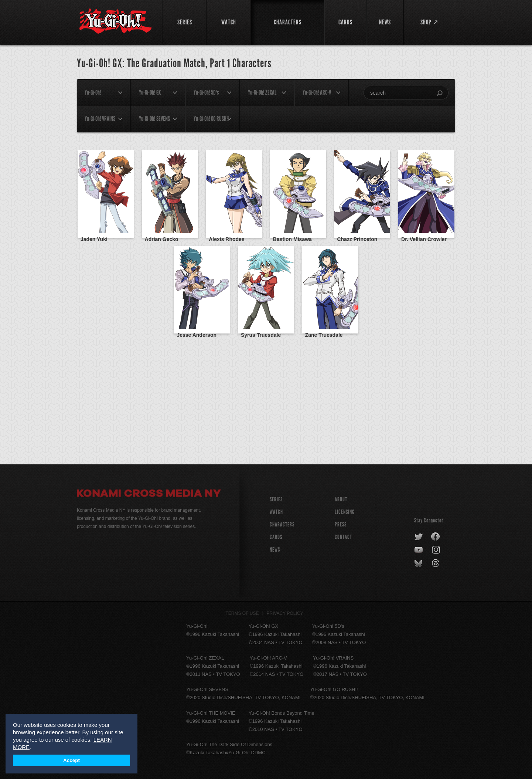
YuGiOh (115, 21)
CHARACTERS (282, 524)
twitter (419, 537)
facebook (436, 537)
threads (436, 563)
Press (341, 524)
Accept (71, 760)
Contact (343, 537)
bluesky (419, 563)
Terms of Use (242, 613)
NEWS (275, 550)
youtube (419, 550)
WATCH (276, 512)
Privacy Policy (285, 613)
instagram (436, 550)
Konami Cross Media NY (149, 494)
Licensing (345, 512)
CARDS (276, 537)
